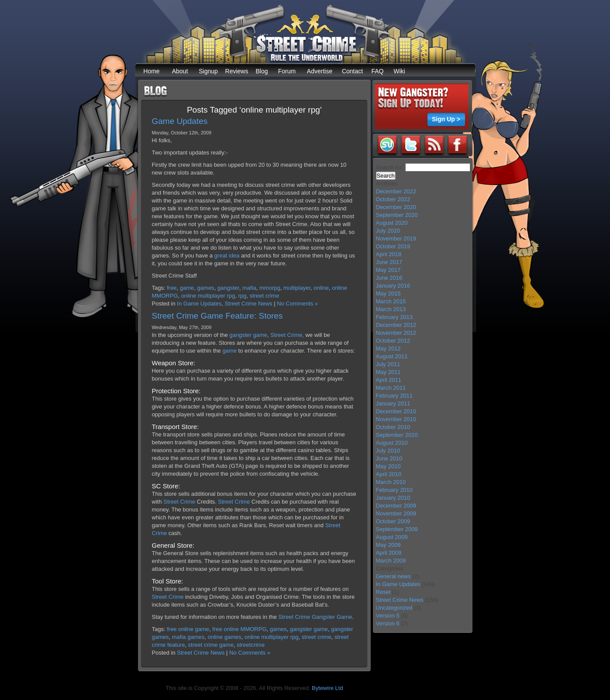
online (321, 288)
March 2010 (391, 482)
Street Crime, (287, 335)
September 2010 (397, 435)
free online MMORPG (239, 629)
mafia (249, 288)
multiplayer (297, 288)
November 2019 (396, 238)
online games (224, 637)
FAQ (377, 71)
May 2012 (388, 348)
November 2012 (396, 333)
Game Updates (180, 121)
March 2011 (391, 388)
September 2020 (397, 215)
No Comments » (297, 304)
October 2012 (393, 341)
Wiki (399, 71)
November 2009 (396, 513)
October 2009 (393, 521)
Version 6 (388, 623)
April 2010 (389, 474)
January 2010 (393, 498)
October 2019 (393, 246)
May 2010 (388, 466)
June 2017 (389, 262)
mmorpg (270, 288)
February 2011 (395, 396)
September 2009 (397, 529)
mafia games (188, 637)
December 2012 (396, 325)
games (206, 288)
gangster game (248, 335)
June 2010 (389, 458)
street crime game (211, 645)
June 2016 (389, 278)
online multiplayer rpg (208, 296)
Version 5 (388, 616)
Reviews (237, 71)
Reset (383, 592)
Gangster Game (332, 617)
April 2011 (389, 380)
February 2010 (395, 490)
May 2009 (388, 545)
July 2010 (388, 451)
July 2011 (388, 364)
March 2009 (391, 561)
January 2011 (393, 403)
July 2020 (388, 231)
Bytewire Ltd (327, 688)
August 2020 (392, 223)
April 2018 (389, 254)
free (172, 288)
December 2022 (396, 191)
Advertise (320, 71)
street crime (265, 296)
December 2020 (396, 207)
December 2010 (396, 411)
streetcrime (251, 645)
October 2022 (393, 199)
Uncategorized (394, 608)
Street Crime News (248, 304)
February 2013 (395, 317)
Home (151, 71)
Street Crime (179, 502)
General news (393, 576)
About (180, 71)
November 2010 (396, 419)
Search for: (390, 167)
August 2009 (392, 537)
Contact (352, 71)
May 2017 (388, 270)
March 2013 (391, 309)
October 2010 (393, 427)
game (187, 288)
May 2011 (388, 372)
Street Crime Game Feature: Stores (217, 316)
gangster (228, 288)
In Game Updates (199, 304)
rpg (243, 296)
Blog (262, 71)
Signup (208, 71)
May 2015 (388, 293)
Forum (287, 71)
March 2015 (391, 301)
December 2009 (396, 506)
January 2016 (393, 286)
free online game (188, 629)
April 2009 (389, 553)
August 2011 (392, 356)
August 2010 (392, 443)
